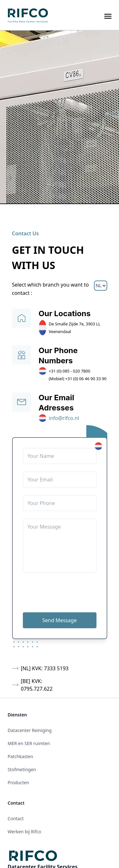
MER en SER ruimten (29, 743)
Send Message (59, 620)
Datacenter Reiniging (30, 730)
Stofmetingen (22, 769)
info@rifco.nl (64, 418)
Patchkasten (20, 756)
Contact (16, 818)
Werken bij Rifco (24, 832)
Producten (18, 783)
